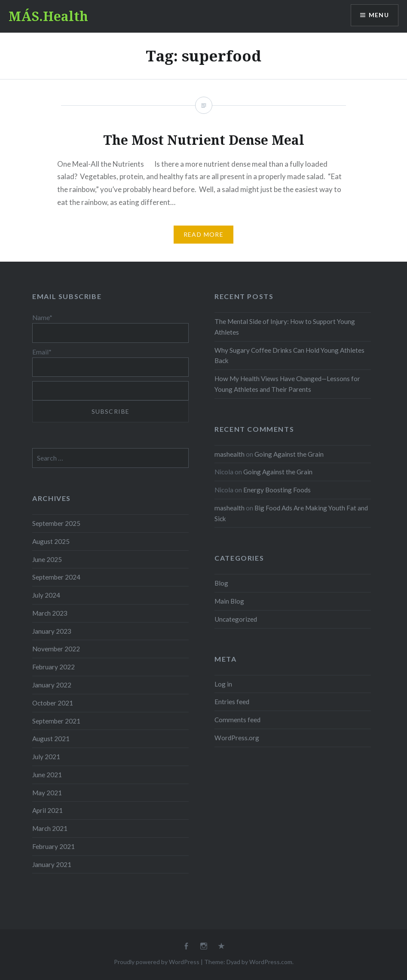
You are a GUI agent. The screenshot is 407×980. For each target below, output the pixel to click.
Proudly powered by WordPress (157, 962)
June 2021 (47, 775)
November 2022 (56, 649)
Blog (221, 583)
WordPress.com (271, 962)
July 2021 (46, 757)
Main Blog (229, 601)
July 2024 (46, 595)
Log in (223, 684)
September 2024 (56, 577)
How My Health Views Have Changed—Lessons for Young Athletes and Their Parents (287, 384)
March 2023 (50, 613)
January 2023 (52, 631)
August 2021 (51, 739)
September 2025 (56, 523)
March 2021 (50, 828)
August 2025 (51, 541)
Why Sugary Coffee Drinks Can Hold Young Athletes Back (289, 356)
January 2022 (52, 685)
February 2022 (54, 667)
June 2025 (47, 559)
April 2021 (47, 810)
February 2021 (54, 846)
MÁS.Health (48, 16)
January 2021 (52, 864)
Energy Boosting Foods (277, 490)
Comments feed (237, 720)
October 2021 (53, 703)
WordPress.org (237, 738)
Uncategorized (236, 619)
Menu (379, 15)
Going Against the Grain (289, 454)
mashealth (230, 454)
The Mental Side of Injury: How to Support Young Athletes (285, 327)
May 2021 (47, 793)
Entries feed (232, 702)
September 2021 (56, 721)
